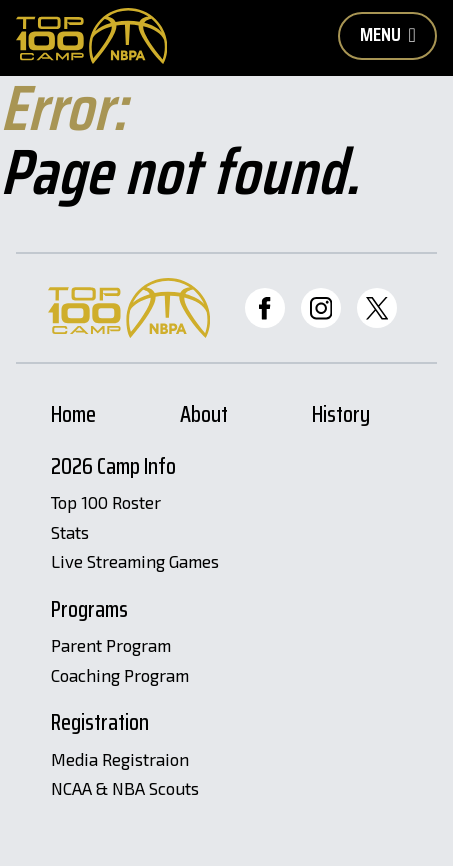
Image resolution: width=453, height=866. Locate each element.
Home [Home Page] (73, 417)
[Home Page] (91, 36)
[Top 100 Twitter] (377, 308)
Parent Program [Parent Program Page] (111, 646)
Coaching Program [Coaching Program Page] (120, 676)
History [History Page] (341, 417)
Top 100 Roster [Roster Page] (106, 503)
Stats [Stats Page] (70, 533)
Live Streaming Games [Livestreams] (135, 562)
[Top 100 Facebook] (265, 308)
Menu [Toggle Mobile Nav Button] (388, 34)
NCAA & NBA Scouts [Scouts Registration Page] (125, 789)
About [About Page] (204, 417)
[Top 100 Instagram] (321, 308)
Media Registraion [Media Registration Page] (120, 760)
